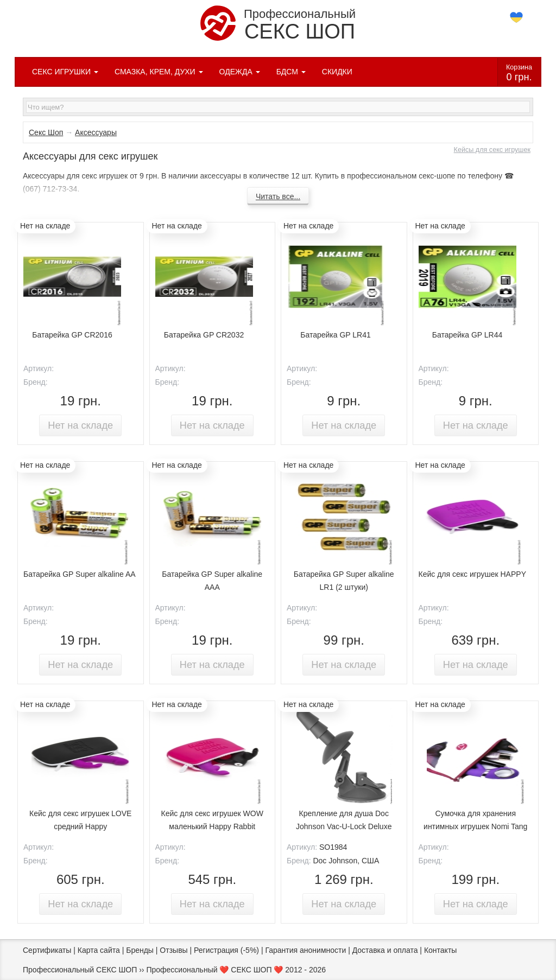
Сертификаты (47, 950)
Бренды (140, 950)
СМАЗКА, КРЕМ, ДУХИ (159, 72)
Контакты (440, 950)
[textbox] (278, 107)
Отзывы (173, 950)
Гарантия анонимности (305, 950)
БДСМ (291, 72)
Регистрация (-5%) (226, 950)
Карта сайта (99, 950)
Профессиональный (278, 24)
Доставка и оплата (385, 950)
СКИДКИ (337, 72)
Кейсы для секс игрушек (492, 150)
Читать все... (278, 196)
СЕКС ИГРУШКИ (65, 72)
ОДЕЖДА (240, 72)
